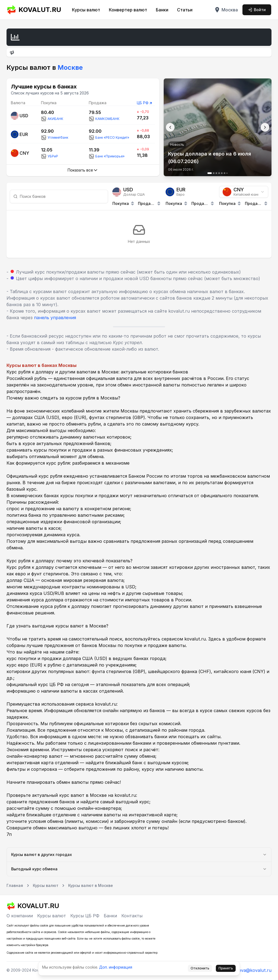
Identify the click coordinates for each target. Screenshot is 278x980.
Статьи (185, 10)
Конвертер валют (128, 10)
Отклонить (200, 968)
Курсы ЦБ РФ (85, 916)
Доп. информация (116, 967)
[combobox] (244, 192)
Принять (226, 968)
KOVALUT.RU (34, 10)
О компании (20, 916)
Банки (162, 10)
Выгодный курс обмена (139, 869)
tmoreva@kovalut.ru (250, 970)
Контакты (132, 916)
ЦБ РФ (143, 103)
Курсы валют (86, 10)
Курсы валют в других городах (139, 854)
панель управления (55, 318)
